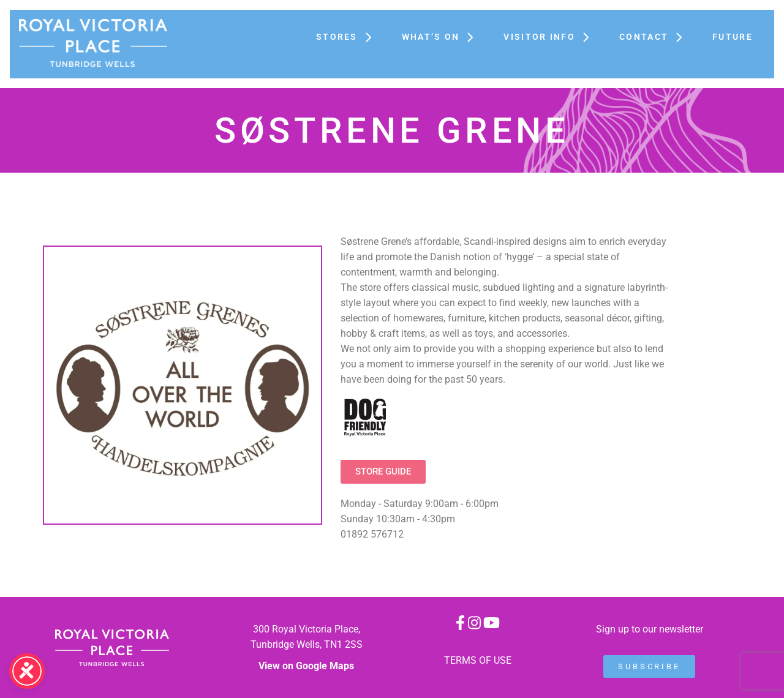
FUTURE (733, 37)
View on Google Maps (306, 666)
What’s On (441, 37)
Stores (347, 37)
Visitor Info (549, 37)
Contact (654, 37)
